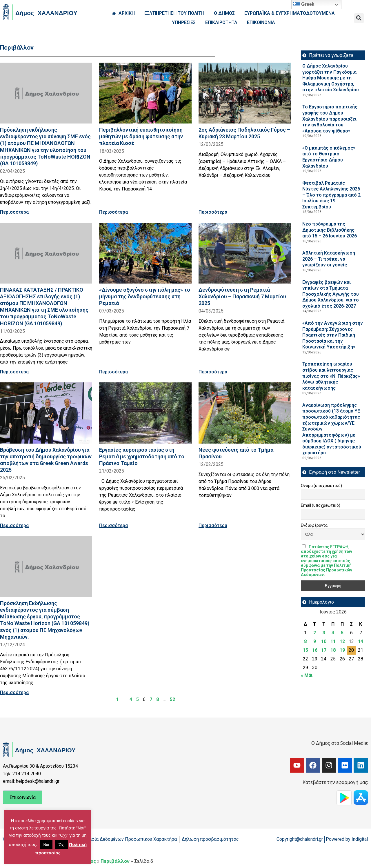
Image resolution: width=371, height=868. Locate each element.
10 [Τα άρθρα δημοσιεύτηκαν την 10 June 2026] (324, 641)
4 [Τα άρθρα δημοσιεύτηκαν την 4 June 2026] (333, 633)
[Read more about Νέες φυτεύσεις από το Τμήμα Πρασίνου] (245, 413)
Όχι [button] (61, 845)
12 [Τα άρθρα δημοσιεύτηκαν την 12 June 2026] (342, 641)
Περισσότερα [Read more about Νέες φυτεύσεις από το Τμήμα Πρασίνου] (213, 525)
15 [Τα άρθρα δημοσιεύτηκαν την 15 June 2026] (305, 650)
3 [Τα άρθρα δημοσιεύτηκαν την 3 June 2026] (324, 633)
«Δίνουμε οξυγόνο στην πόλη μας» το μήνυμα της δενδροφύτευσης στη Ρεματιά (145, 296)
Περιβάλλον (115, 861)
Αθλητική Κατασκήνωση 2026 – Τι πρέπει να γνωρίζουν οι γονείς (329, 259)
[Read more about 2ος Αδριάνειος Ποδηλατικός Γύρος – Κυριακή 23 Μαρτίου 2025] (245, 93)
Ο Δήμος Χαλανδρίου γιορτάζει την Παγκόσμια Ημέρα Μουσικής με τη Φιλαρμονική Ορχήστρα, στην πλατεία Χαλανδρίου (331, 78)
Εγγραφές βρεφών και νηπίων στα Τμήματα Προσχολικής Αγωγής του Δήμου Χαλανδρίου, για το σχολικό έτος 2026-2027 (331, 294)
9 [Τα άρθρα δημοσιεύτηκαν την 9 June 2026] (315, 641)
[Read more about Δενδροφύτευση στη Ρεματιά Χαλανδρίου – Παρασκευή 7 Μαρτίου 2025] (245, 253)
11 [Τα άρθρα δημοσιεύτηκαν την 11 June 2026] (333, 641)
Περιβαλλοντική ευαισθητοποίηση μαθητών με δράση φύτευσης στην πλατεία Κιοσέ (141, 136)
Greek (304, 5)
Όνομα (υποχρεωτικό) (321, 486)
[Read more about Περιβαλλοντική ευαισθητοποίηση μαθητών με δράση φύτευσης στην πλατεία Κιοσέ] (145, 93)
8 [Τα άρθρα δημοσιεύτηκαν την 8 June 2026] (305, 641)
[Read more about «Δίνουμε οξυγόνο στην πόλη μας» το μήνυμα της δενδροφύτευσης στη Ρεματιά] (145, 253)
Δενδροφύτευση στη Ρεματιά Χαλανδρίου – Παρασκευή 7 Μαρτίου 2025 (242, 296)
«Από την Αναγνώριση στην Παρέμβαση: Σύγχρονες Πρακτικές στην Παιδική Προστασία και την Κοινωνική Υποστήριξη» (333, 335)
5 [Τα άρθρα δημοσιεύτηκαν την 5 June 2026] (342, 633)
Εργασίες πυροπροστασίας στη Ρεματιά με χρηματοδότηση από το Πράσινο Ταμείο (142, 456)
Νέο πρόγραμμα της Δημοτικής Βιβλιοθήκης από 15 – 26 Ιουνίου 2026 (330, 230)
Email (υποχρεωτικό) (321, 505)
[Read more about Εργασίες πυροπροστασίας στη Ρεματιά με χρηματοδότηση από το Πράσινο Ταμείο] (145, 413)
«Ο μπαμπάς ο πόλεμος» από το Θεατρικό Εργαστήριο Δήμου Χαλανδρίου (329, 157)
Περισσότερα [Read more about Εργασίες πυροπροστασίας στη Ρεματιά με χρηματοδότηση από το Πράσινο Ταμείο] (113, 525)
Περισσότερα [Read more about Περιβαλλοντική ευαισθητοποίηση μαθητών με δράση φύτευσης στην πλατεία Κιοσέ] (113, 212)
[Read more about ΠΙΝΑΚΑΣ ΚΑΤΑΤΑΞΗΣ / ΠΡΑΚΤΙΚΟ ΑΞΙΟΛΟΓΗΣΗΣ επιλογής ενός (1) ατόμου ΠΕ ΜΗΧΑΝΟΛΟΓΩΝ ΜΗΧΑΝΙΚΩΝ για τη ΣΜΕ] (46, 253)
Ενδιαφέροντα (314, 525)
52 (172, 699)
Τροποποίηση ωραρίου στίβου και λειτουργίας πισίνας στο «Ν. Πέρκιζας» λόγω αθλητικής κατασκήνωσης (331, 376)
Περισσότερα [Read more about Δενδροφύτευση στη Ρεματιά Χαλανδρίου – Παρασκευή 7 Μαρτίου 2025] (213, 372)
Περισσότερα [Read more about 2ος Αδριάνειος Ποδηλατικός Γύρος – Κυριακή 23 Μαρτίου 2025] (213, 212)
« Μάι (307, 675)
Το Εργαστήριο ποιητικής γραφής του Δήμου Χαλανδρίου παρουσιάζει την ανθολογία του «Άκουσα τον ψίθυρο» (330, 119)
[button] (359, 18)
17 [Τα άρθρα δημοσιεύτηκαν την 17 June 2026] (324, 650)
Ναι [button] (46, 845)
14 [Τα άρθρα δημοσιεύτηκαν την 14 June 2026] (361, 641)
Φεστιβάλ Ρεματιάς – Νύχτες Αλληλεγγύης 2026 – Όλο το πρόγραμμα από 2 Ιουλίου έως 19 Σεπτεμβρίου (331, 195)
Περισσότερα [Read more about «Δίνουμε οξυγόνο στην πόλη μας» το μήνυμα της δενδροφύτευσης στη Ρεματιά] (113, 372)
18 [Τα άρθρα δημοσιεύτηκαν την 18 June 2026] (333, 650)
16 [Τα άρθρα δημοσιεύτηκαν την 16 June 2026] (315, 650)
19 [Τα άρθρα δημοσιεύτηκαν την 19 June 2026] (342, 650)
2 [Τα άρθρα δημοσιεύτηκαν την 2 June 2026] (315, 633)
